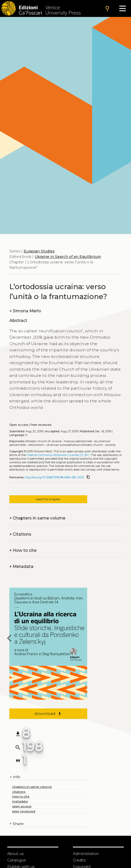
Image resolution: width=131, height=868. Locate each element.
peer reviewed (24, 811)
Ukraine (110, 445)
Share (16, 824)
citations (19, 792)
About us (15, 854)
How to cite (23, 550)
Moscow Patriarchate (78, 441)
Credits (79, 860)
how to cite (21, 796)
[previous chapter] (9, 639)
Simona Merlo (25, 311)
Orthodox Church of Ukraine (43, 441)
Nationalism (36, 445)
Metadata (21, 566)
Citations (20, 534)
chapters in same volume (32, 787)
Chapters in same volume (37, 518)
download (48, 714)
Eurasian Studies (39, 251)
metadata (20, 801)
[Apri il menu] (123, 8)
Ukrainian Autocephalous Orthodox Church (74, 445)
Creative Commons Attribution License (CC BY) (58, 455)
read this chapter (48, 499)
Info (15, 777)
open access (22, 806)
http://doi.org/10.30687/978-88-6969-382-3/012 (54, 477)
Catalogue (17, 860)
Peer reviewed (41, 425)
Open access (19, 425)
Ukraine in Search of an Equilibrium (68, 257)
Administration (86, 854)
